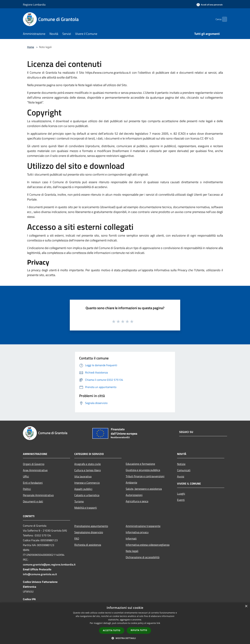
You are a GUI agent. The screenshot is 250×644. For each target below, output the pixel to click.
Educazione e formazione (140, 464)
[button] (125, 638)
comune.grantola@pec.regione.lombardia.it (49, 564)
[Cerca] (223, 19)
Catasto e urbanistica (87, 495)
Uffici (26, 476)
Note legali (132, 551)
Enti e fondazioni (33, 483)
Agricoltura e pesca (137, 501)
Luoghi (181, 494)
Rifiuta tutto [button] (139, 630)
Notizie (181, 464)
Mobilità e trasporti (86, 508)
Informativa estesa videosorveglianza (148, 545)
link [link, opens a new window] (158, 623)
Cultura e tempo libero (87, 470)
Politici (27, 489)
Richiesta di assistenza (88, 545)
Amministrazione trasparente (143, 526)
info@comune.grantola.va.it (40, 574)
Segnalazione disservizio (89, 532)
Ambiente (131, 482)
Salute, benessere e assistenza (144, 489)
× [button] (246, 606)
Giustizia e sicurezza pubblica (143, 470)
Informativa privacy (137, 532)
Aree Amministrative (35, 470)
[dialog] (125, 623)
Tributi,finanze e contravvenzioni (145, 476)
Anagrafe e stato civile (87, 464)
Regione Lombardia (34, 5)
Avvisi (181, 476)
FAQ (77, 538)
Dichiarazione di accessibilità (143, 557)
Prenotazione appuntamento (91, 526)
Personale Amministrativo (38, 495)
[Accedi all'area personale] (210, 5)
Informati (131, 538)
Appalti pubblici (83, 489)
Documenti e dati (33, 501)
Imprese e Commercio (87, 483)
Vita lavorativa (83, 476)
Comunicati (184, 470)
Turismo (79, 501)
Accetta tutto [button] (112, 630)
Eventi (181, 500)
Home (31, 47)
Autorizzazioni (134, 495)
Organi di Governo (34, 464)
